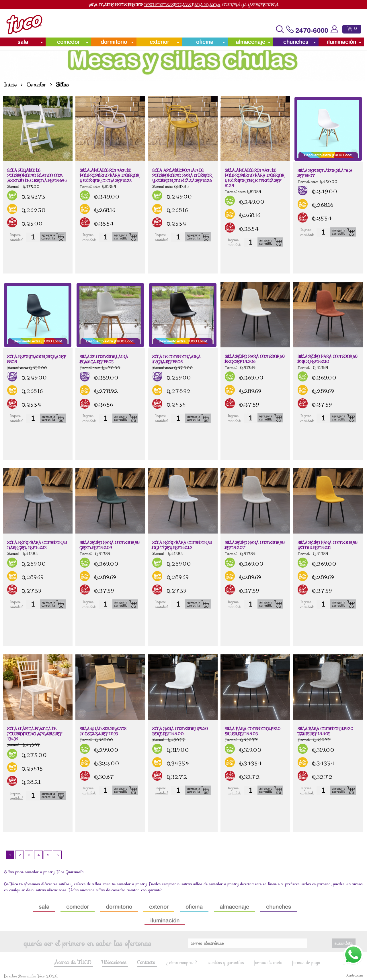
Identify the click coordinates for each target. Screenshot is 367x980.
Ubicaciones (115, 962)
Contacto (147, 962)
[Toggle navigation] (280, 29)
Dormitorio (114, 42)
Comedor (68, 42)
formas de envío (269, 962)
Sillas (62, 85)
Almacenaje (250, 42)
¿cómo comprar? (182, 962)
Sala (23, 42)
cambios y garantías (227, 962)
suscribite (344, 943)
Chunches (296, 42)
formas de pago (306, 962)
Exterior (159, 42)
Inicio (10, 85)
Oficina (205, 42)
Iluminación (341, 42)
